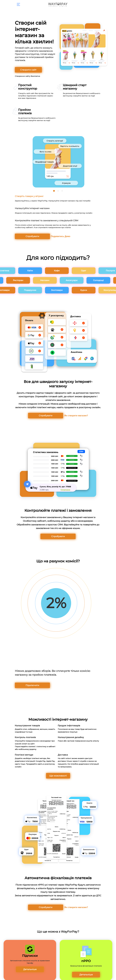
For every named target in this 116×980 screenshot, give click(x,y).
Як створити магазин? (73, 414)
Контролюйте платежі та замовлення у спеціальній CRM (45, 220)
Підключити (27, 683)
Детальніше (30, 966)
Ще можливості (58, 773)
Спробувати (27, 236)
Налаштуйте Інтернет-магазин (31, 208)
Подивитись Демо (53, 236)
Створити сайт (27, 70)
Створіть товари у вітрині (28, 196)
